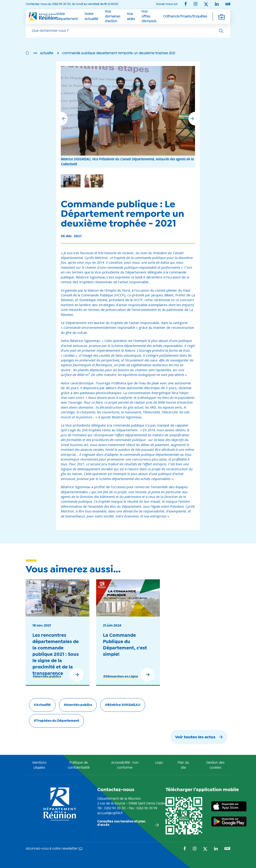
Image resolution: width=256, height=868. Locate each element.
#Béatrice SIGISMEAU (123, 705)
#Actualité (42, 705)
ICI (80, 849)
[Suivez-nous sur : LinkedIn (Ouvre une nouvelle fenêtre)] (217, 4)
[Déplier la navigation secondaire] (222, 17)
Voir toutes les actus (195, 737)
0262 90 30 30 (115, 808)
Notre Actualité (91, 16)
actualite (47, 53)
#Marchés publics (47, 677)
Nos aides (131, 16)
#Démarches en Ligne (121, 677)
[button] (192, 119)
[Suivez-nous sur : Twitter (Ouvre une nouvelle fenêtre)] (206, 5)
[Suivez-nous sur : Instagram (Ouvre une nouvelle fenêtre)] (195, 4)
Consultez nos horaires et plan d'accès (121, 823)
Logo (159, 763)
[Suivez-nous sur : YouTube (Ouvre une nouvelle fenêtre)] (228, 4)
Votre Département (67, 16)
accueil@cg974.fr (110, 813)
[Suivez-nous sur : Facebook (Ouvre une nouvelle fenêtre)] (186, 4)
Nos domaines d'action (113, 16)
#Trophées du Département (56, 721)
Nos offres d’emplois (149, 16)
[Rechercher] (221, 31)
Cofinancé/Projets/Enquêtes (185, 17)
